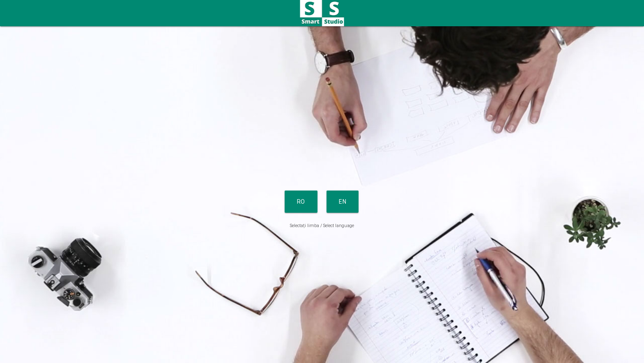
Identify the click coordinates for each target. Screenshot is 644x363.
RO (301, 202)
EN (343, 202)
